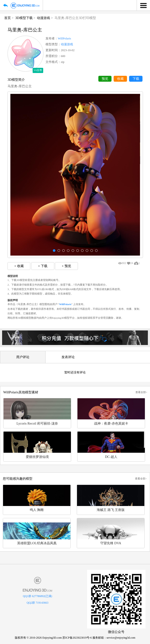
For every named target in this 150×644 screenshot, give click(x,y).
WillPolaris (64, 38)
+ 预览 (66, 266)
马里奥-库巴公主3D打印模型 (75, 18)
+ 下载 (43, 266)
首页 (8, 18)
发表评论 (68, 357)
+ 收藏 (19, 266)
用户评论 (23, 357)
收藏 (120, 79)
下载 (136, 79)
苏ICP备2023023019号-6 (77, 638)
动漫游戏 (43, 18)
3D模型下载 (24, 18)
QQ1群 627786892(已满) (38, 596)
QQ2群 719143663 (38, 603)
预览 (105, 79)
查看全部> (141, 392)
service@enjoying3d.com (121, 638)
